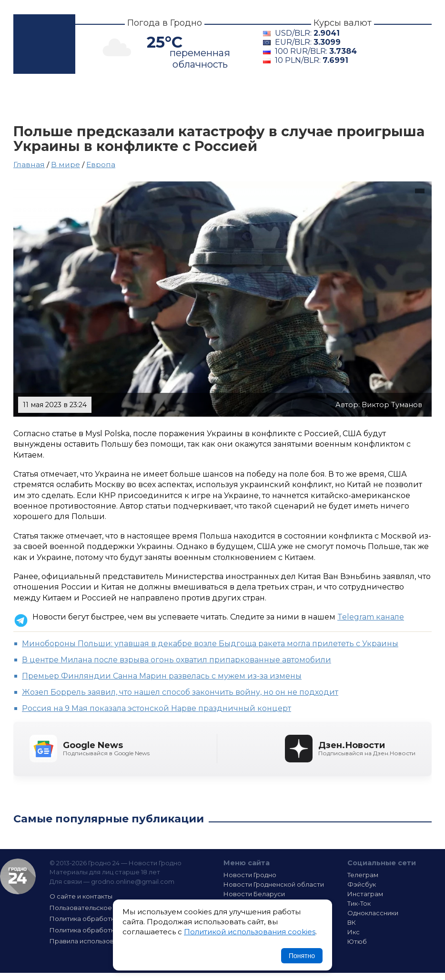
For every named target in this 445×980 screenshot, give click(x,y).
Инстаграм (365, 894)
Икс (354, 932)
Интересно (367, 99)
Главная (36, 99)
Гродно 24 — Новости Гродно (18, 876)
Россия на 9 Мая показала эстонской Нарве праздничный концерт (157, 708)
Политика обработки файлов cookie (109, 930)
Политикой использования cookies (250, 932)
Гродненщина (162, 99)
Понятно (302, 956)
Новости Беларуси (254, 894)
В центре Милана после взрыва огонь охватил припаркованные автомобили (177, 660)
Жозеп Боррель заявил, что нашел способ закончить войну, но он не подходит (180, 692)
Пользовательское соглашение (101, 908)
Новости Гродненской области (274, 884)
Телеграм (363, 875)
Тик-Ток (359, 903)
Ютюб (357, 941)
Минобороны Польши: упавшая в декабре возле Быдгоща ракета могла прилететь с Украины (210, 644)
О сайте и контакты (81, 896)
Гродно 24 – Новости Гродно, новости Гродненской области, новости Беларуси (44, 44)
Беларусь (241, 99)
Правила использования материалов (110, 941)
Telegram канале (371, 617)
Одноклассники (373, 913)
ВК (352, 922)
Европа (101, 165)
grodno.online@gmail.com (133, 881)
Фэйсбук (362, 884)
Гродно (88, 99)
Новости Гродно (250, 875)
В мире (303, 99)
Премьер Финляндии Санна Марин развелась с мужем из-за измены (162, 676)
